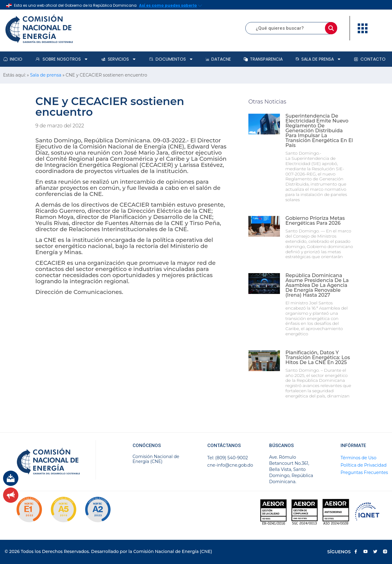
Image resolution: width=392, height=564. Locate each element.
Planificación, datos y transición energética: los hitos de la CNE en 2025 (318, 357)
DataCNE (218, 59)
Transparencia (263, 59)
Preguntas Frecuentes (364, 472)
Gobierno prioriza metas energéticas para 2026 (315, 221)
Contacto (370, 59)
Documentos (171, 59)
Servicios (119, 59)
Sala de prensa (318, 59)
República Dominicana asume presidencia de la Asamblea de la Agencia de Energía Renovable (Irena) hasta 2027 (317, 285)
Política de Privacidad (364, 465)
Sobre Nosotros (62, 59)
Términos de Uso (358, 458)
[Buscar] (331, 28)
